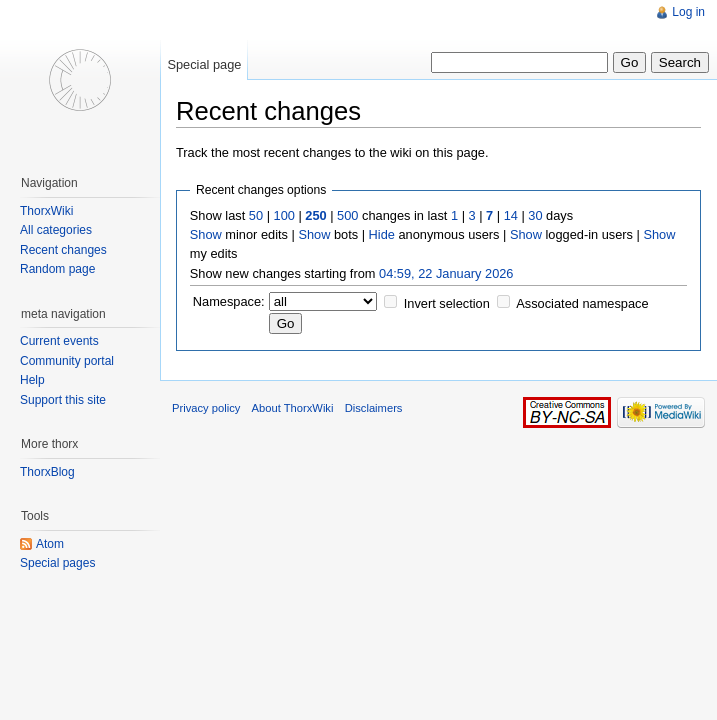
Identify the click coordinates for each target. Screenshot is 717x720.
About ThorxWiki (293, 408)
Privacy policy (206, 408)
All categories (56, 230)
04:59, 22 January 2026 (446, 273)
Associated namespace (582, 303)
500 (347, 215)
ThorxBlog (47, 472)
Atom (50, 544)
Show (206, 234)
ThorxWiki (46, 211)
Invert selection (447, 303)
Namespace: (229, 301)
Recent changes (63, 250)
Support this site (63, 400)
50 (256, 215)
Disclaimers (374, 408)
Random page (57, 269)
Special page (204, 64)
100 (284, 215)
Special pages (57, 563)
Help (32, 380)
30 (535, 215)
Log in (688, 12)
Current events (59, 341)
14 (511, 215)
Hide (382, 234)
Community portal (67, 361)
